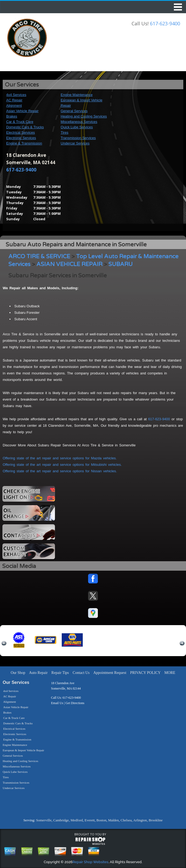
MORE (170, 673)
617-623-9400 (165, 23)
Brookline (156, 820)
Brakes (12, 116)
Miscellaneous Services (79, 122)
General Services (74, 111)
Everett (90, 820)
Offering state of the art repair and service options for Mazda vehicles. (60, 458)
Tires (64, 132)
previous (4, 643)
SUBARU (120, 264)
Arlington (140, 820)
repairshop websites (90, 841)
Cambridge (61, 820)
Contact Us (81, 673)
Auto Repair (38, 673)
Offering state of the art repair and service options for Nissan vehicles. (60, 471)
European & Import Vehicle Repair (23, 750)
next (182, 643)
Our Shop (18, 673)
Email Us (57, 703)
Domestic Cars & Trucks (25, 127)
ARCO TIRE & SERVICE (39, 256)
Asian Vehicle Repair (22, 111)
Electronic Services (21, 138)
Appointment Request (110, 673)
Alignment (14, 106)
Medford (77, 820)
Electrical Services (20, 132)
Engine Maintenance (77, 95)
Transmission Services (78, 138)
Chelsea (126, 820)
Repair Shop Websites (90, 862)
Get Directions (75, 703)
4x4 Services (16, 95)
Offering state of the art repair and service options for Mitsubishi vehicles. (62, 465)
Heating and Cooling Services (84, 116)
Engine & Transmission (24, 143)
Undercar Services (75, 143)
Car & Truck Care (20, 122)
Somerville (44, 820)
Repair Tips (60, 673)
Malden (113, 820)
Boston (101, 820)
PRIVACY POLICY (145, 673)
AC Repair (14, 100)
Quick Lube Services (77, 127)
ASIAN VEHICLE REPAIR (69, 264)
